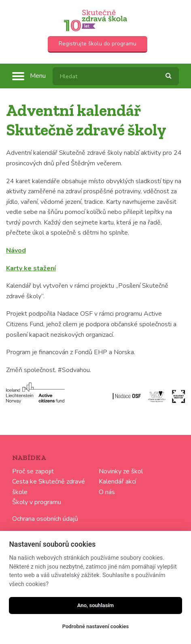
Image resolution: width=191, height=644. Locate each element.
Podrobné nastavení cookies (96, 626)
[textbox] (116, 76)
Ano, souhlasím (96, 605)
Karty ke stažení (31, 268)
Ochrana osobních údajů (45, 519)
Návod (16, 250)
